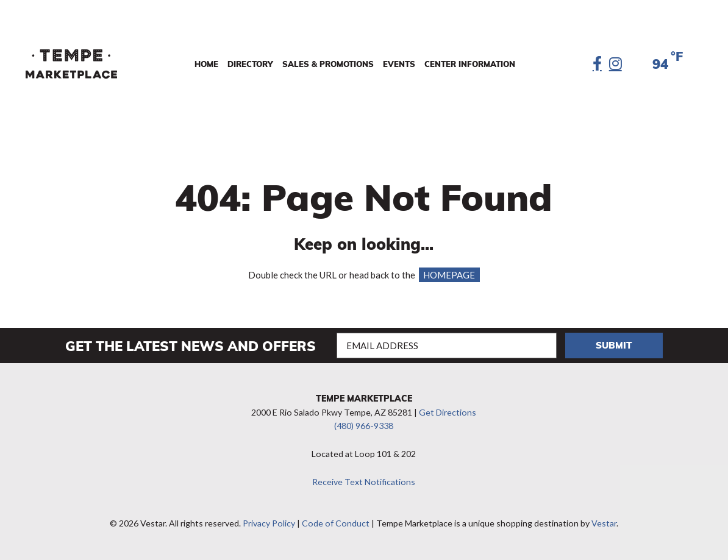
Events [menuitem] (399, 64)
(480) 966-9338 (364, 426)
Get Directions (448, 412)
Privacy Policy (269, 523)
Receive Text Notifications (364, 482)
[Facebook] (597, 64)
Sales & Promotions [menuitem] (328, 64)
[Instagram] (616, 64)
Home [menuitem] (206, 64)
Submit (614, 345)
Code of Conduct (336, 523)
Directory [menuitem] (250, 64)
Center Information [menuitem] (470, 64)
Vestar (604, 523)
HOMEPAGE (449, 275)
